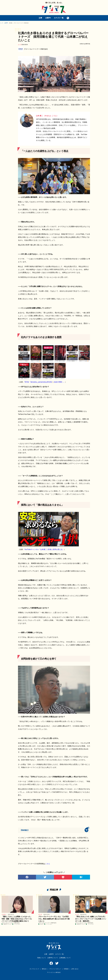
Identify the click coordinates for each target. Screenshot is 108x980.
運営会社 (44, 969)
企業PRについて (53, 958)
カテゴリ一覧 (59, 18)
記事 (40, 18)
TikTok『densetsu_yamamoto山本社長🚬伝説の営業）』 (45, 382)
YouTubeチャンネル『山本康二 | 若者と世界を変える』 (44, 549)
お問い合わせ (75, 969)
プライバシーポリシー (55, 969)
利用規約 (66, 969)
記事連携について (65, 958)
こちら (48, 864)
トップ (1, 23)
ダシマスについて (34, 969)
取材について (42, 958)
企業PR (48, 18)
